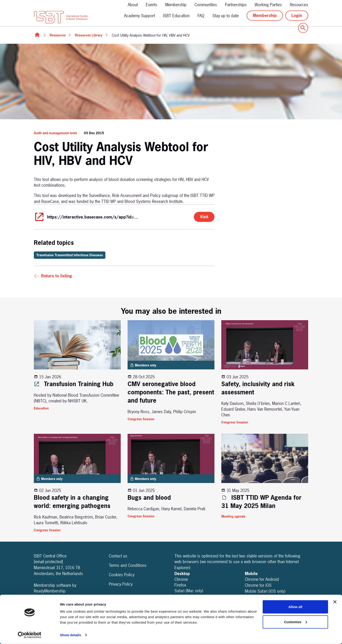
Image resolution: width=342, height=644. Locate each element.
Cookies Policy (122, 575)
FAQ (201, 16)
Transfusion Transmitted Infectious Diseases (70, 255)
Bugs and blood (149, 498)
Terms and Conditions (128, 565)
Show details (71, 635)
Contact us (118, 556)
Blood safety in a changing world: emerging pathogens (72, 502)
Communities (206, 5)
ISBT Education (176, 16)
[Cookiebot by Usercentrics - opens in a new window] (30, 635)
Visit (204, 217)
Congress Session (141, 419)
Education (41, 408)
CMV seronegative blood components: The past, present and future (171, 392)
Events (152, 5)
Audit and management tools (55, 133)
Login (297, 15)
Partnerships (236, 5)
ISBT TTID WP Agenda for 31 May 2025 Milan (261, 502)
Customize (296, 622)
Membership (176, 5)
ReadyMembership (50, 591)
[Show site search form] (303, 28)
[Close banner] (335, 602)
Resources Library (89, 35)
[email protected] (48, 562)
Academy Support (140, 16)
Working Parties (268, 5)
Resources (299, 5)
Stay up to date (226, 16)
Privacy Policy (121, 584)
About (133, 5)
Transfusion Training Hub (74, 384)
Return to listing (57, 276)
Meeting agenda (233, 516)
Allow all (295, 607)
